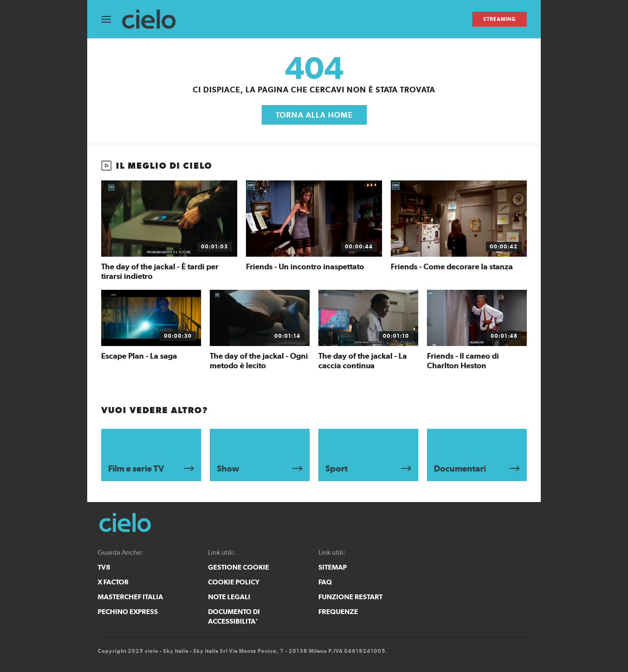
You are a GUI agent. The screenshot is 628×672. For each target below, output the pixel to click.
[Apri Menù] (112, 19)
